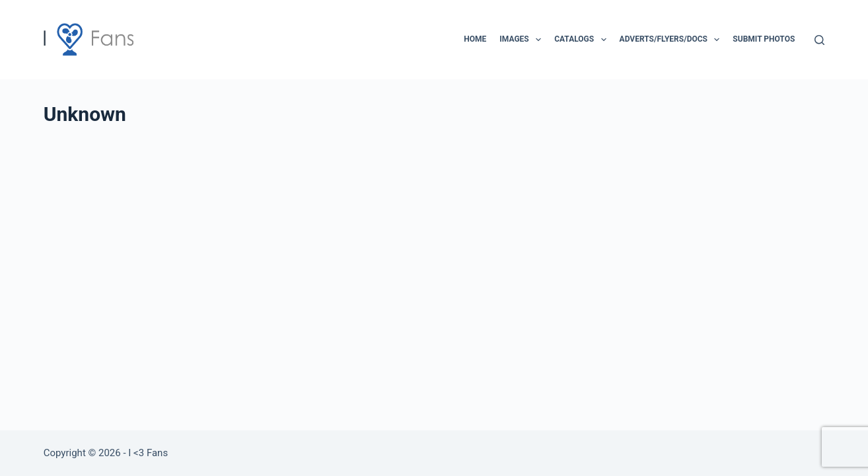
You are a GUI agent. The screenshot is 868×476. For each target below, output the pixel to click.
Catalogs (583, 40)
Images (523, 40)
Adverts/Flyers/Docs (672, 40)
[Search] (819, 40)
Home (475, 39)
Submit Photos (764, 39)
